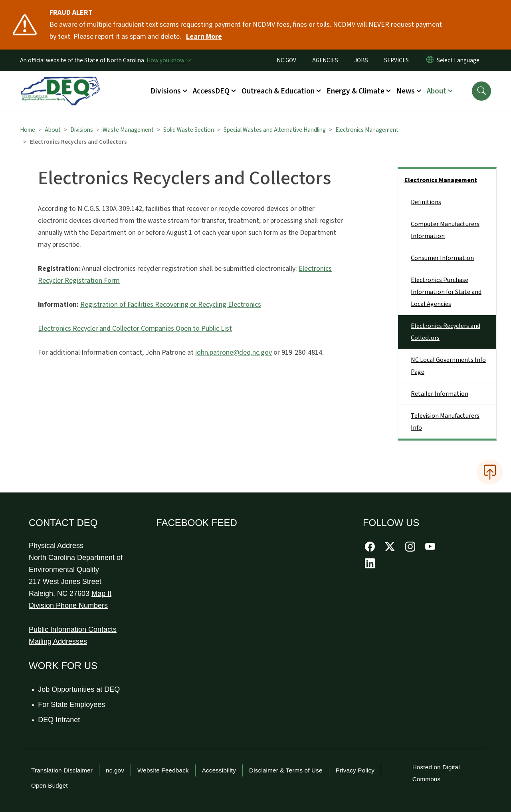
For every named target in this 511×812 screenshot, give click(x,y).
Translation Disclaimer (62, 770)
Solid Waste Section (189, 130)
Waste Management (128, 130)
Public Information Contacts (73, 629)
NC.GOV (286, 60)
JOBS (361, 60)
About (53, 130)
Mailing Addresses (58, 641)
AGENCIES (325, 60)
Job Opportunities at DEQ (79, 689)
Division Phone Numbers (68, 606)
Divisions (82, 130)
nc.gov (115, 770)
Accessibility (219, 770)
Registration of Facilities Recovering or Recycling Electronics (171, 305)
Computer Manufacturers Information (445, 230)
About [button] (437, 91)
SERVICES (396, 60)
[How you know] (168, 60)
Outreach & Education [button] (278, 91)
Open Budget (50, 785)
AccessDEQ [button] (211, 91)
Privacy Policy (355, 770)
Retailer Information (440, 394)
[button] (481, 91)
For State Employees (72, 705)
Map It (101, 594)
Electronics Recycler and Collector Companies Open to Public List (135, 329)
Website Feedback (163, 770)
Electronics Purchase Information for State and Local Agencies (446, 292)
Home (28, 130)
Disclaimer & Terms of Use (286, 770)
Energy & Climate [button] (356, 91)
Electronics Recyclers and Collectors (446, 332)
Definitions (426, 202)
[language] (460, 60)
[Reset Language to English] (430, 60)
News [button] (406, 91)
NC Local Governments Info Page (448, 366)
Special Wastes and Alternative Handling (275, 130)
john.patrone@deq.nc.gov (234, 352)
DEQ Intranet (59, 720)
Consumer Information (442, 258)
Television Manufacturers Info (445, 422)
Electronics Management (367, 130)
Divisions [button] (166, 91)
